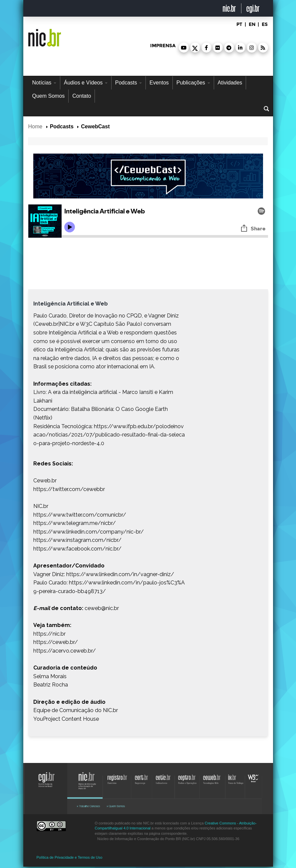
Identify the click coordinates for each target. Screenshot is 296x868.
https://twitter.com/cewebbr (69, 489)
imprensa (163, 46)
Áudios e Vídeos (86, 83)
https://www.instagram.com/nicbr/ (77, 540)
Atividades (230, 83)
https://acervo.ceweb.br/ (65, 651)
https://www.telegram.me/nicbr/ (75, 523)
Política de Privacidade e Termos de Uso (70, 857)
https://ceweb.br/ (56, 642)
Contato (82, 96)
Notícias (44, 83)
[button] (184, 48)
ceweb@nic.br (102, 608)
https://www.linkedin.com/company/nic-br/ (89, 532)
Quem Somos (49, 96)
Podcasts (129, 83)
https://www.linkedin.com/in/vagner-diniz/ (120, 574)
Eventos (159, 83)
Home (35, 126)
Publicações (193, 83)
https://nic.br (49, 634)
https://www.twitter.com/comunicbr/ (80, 515)
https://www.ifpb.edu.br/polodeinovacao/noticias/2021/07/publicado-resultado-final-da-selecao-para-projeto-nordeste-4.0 (109, 435)
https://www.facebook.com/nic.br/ (77, 549)
